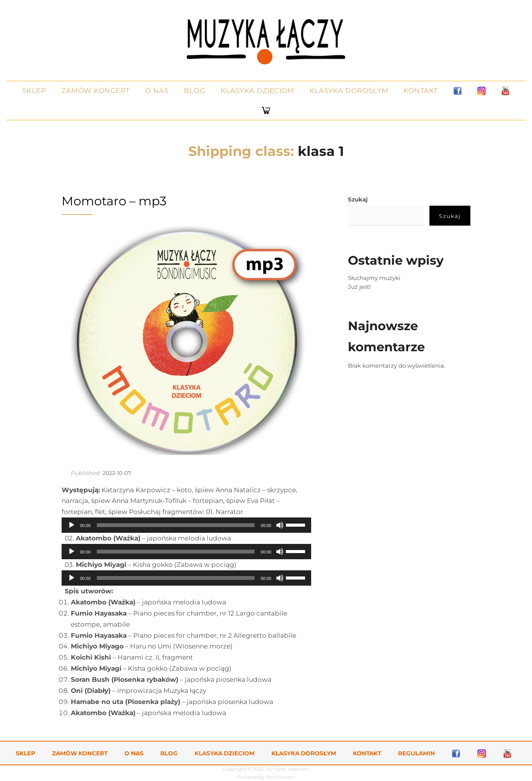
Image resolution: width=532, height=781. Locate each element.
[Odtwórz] (72, 525)
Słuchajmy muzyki (374, 278)
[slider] (176, 525)
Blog (194, 91)
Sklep (34, 91)
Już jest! (359, 287)
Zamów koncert (95, 91)
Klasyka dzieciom (257, 91)
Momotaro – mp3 (114, 201)
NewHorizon (281, 777)
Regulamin (416, 753)
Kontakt (421, 91)
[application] (186, 525)
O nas (157, 91)
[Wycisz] (280, 525)
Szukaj (358, 199)
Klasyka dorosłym (349, 91)
